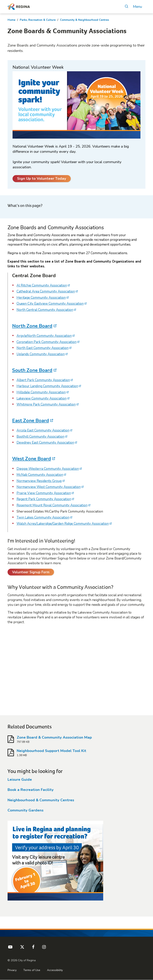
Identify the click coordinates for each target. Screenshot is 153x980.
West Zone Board (32, 459)
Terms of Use (32, 970)
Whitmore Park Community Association (46, 404)
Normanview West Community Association (49, 487)
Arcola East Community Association (43, 430)
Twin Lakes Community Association (43, 517)
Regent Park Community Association (44, 499)
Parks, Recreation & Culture (38, 20)
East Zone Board (31, 421)
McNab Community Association (40, 475)
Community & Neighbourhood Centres (84, 20)
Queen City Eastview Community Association (50, 304)
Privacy (12, 970)
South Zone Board (32, 370)
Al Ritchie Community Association (42, 285)
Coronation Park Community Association (47, 342)
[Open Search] (127, 7)
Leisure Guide (20, 780)
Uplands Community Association (41, 354)
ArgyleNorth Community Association (44, 336)
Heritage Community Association (41, 298)
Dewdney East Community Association (45, 443)
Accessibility (55, 970)
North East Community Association (43, 348)
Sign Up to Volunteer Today (42, 179)
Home (11, 20)
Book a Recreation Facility (31, 790)
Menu (137, 7)
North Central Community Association (45, 310)
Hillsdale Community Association (41, 392)
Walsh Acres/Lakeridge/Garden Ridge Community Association (63, 524)
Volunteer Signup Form (31, 572)
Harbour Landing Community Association (47, 386)
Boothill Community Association (40, 437)
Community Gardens (25, 810)
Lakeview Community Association (42, 398)
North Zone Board (32, 326)
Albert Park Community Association (43, 380)
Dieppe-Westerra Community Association (48, 469)
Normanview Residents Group (39, 481)
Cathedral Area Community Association (46, 291)
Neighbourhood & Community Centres (41, 800)
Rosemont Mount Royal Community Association (52, 505)
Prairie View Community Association (44, 493)
